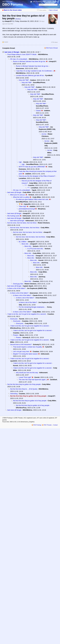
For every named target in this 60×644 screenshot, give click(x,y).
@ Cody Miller (9, 24)
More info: (25, 244)
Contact (55, 425)
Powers (16, 335)
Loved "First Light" (25, 377)
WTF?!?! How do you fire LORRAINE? (32, 167)
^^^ (26, 185)
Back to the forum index (13, 10)
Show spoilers (43, 10)
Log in (49, 2)
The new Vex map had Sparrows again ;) (33, 380)
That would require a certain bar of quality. (28, 347)
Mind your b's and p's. (18, 195)
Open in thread (53, 10)
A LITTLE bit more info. (35, 249)
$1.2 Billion (23, 242)
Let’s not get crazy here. (21, 351)
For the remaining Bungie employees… (32, 307)
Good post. (14, 319)
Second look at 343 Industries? (21, 344)
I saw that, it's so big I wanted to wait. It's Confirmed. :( (35, 71)
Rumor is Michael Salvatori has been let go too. (29, 61)
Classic (38, 111)
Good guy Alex (18, 284)
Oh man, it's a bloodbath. (19, 59)
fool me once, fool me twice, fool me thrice (22, 223)
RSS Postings (37, 425)
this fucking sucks (13, 216)
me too (44, 134)
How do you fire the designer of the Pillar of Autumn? (37, 176)
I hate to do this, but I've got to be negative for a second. (27, 314)
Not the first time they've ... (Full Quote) (24, 389)
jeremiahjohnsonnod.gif (27, 209)
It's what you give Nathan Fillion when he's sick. (32, 199)
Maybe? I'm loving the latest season (25, 354)
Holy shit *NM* (24, 80)
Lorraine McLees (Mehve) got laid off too (30, 75)
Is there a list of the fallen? (16, 288)
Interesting (14, 394)
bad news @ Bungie (12, 52)
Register (55, 2)
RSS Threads (48, 425)
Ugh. (20, 162)
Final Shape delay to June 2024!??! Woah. (22, 54)
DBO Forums (13, 4)
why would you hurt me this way (27, 373)
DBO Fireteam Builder (39, 2)
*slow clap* (23, 206)
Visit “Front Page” (7, 2)
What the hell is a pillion (21, 197)
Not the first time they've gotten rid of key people (24, 384)
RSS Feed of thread (52, 48)
